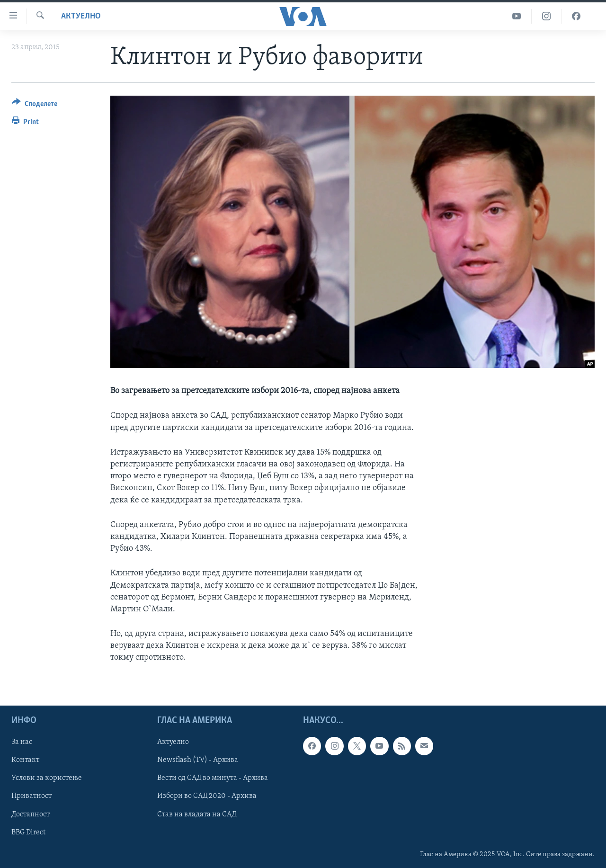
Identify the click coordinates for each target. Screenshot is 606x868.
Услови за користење (47, 778)
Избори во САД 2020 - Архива (207, 796)
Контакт (25, 760)
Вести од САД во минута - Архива (213, 778)
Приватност (31, 796)
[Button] (35, 105)
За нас (22, 742)
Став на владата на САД (197, 814)
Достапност (31, 814)
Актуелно (81, 16)
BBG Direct (28, 832)
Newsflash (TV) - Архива (198, 760)
